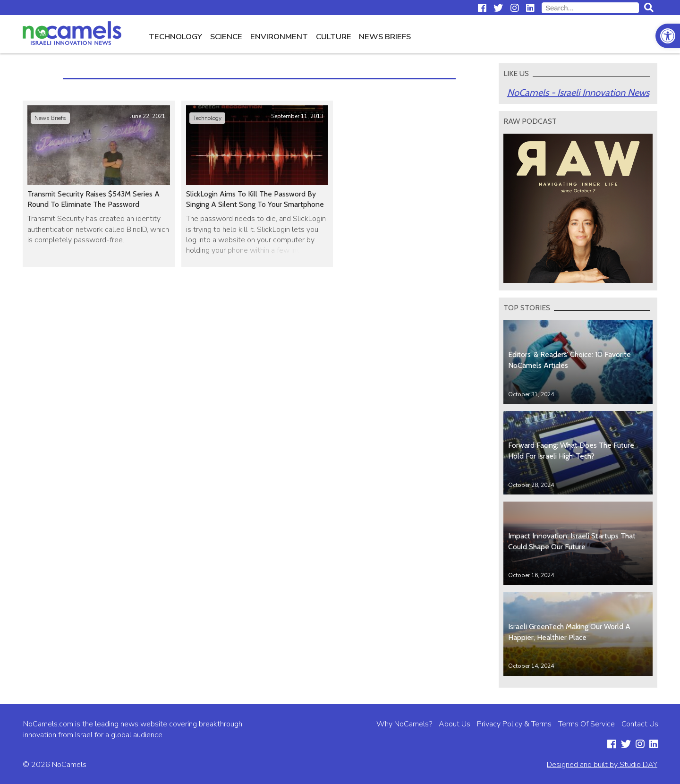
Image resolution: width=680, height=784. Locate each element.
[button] (668, 36)
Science (226, 37)
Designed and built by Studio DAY (602, 765)
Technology (175, 37)
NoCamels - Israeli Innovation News (578, 93)
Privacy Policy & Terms (514, 724)
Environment (279, 37)
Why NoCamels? (404, 724)
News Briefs (385, 37)
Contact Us (640, 724)
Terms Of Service (586, 724)
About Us (455, 724)
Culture (334, 37)
